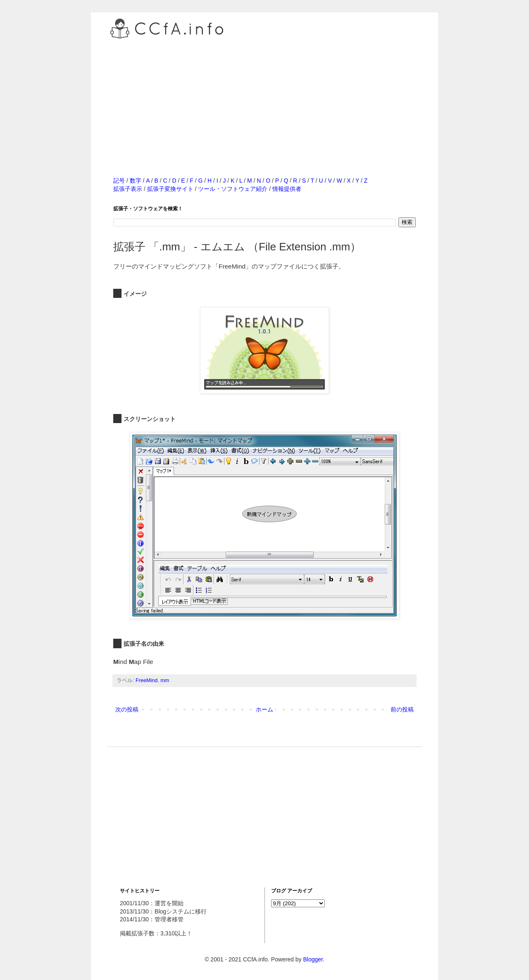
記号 (119, 181)
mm (165, 680)
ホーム (264, 709)
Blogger (313, 959)
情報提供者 (287, 189)
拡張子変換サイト (170, 189)
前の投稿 (402, 709)
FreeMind (147, 680)
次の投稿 (127, 709)
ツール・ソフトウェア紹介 (233, 189)
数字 (136, 181)
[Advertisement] (264, 99)
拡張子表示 (128, 189)
